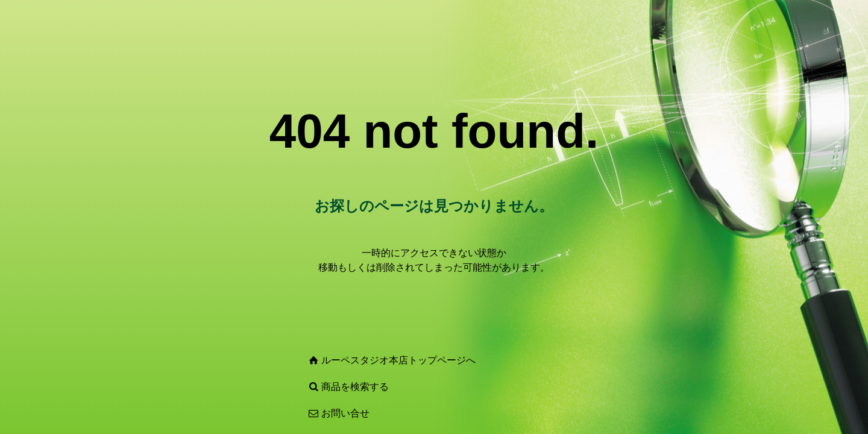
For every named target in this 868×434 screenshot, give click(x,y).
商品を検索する (355, 387)
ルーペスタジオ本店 (365, 360)
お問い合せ (345, 413)
